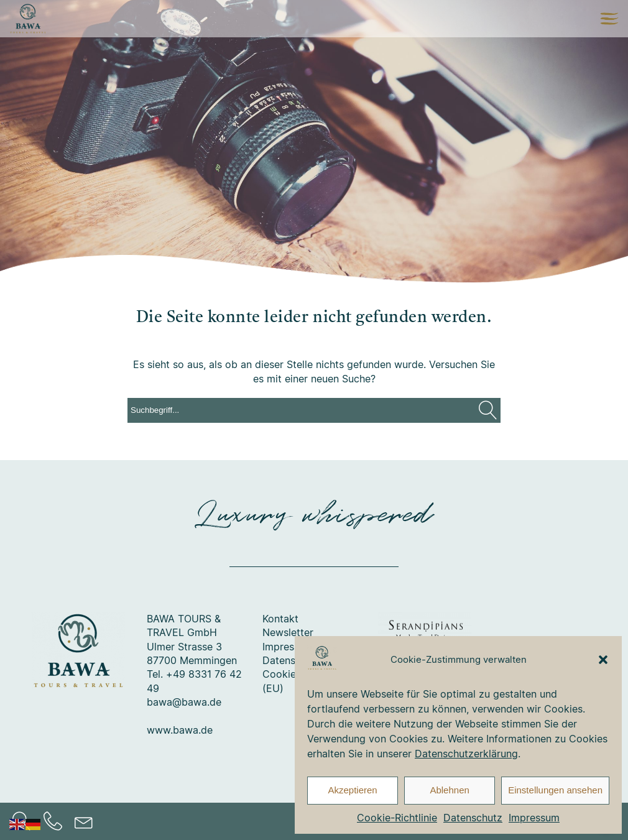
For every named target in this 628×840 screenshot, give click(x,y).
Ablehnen (449, 790)
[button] (603, 660)
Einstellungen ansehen (555, 790)
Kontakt (280, 619)
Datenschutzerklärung (466, 754)
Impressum (534, 818)
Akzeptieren (352, 790)
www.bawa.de (180, 730)
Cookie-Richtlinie (397, 818)
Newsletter (288, 632)
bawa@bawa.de (184, 702)
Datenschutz (473, 818)
